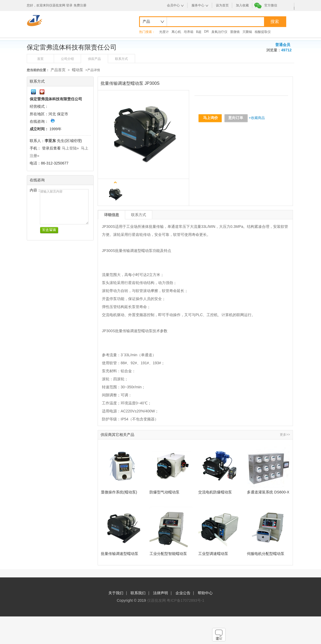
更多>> (285, 435)
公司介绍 (67, 59)
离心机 (176, 32)
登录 (69, 5)
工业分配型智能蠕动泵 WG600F (168, 554)
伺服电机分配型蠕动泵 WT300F (266, 554)
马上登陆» (70, 148)
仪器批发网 (156, 600)
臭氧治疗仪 (219, 32)
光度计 (164, 32)
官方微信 (271, 5)
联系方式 (121, 59)
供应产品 (94, 59)
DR (206, 32)
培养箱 (189, 32)
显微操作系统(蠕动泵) (119, 492)
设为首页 (222, 5)
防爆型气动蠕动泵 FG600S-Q (165, 492)
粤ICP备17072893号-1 (185, 600)
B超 (199, 32)
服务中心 (198, 5)
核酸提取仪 (263, 32)
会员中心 (173, 5)
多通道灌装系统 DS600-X (268, 492)
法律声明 (160, 593)
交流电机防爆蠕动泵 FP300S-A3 (215, 492)
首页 (40, 59)
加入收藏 (242, 5)
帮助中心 (205, 593)
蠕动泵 (78, 70)
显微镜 (235, 32)
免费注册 (80, 5)
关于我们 (116, 593)
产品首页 (58, 70)
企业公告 (183, 593)
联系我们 (138, 593)
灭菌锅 (247, 32)
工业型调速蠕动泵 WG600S (213, 554)
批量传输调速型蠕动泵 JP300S (120, 554)
